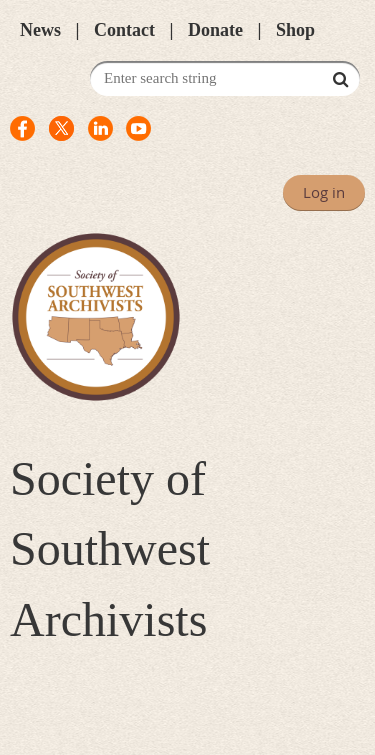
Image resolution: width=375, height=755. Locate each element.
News (40, 30)
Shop (295, 30)
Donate (215, 30)
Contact (124, 30)
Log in (324, 192)
